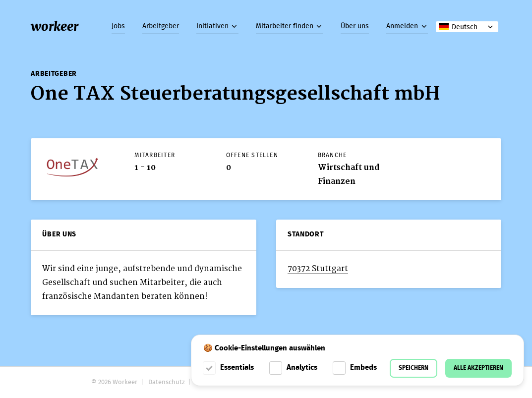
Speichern (414, 368)
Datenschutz (167, 382)
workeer (55, 26)
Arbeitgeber (161, 26)
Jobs (118, 26)
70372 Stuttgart (318, 269)
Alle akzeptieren (478, 368)
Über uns (355, 26)
